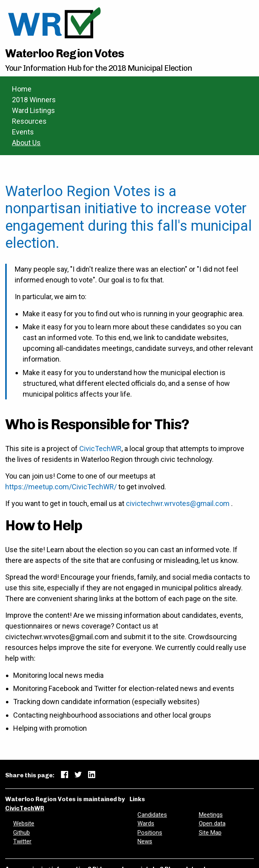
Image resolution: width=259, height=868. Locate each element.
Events (23, 132)
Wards (146, 823)
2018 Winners (34, 100)
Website (24, 823)
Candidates (152, 815)
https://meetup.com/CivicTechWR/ (61, 487)
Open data (212, 823)
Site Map (210, 833)
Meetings (211, 815)
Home (22, 89)
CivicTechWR (100, 449)
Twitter (22, 841)
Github (22, 833)
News (145, 841)
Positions (150, 833)
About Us (26, 143)
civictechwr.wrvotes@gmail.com (178, 503)
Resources (29, 121)
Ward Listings (33, 110)
